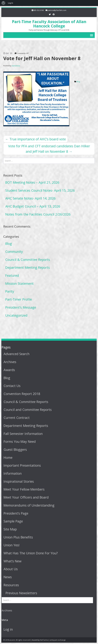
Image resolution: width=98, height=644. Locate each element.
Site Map (10, 529)
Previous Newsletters (21, 593)
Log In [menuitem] (10, 3)
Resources (11, 585)
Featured (12, 275)
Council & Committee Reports (28, 260)
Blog (78, 82)
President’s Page (15, 513)
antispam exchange (58, 640)
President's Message (21, 307)
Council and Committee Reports (27, 410)
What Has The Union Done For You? (30, 553)
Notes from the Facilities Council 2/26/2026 (38, 214)
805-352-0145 (39, 10)
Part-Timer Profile (19, 299)
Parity (10, 291)
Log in (8, 629)
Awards (9, 370)
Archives (9, 362)
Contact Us (11, 386)
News (7, 577)
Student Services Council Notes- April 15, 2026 (40, 190)
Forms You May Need (19, 441)
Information (12, 473)
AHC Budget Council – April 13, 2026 (33, 206)
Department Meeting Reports (28, 267)
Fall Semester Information (23, 434)
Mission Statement (19, 283)
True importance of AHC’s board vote (36, 139)
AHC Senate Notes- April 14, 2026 (30, 198)
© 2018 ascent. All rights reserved (17, 640)
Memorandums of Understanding (28, 505)
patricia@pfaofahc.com (57, 10)
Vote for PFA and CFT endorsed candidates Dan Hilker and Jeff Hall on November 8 (49, 149)
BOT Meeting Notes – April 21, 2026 (32, 182)
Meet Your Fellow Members (24, 489)
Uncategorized (16, 315)
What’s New (12, 561)
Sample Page (13, 521)
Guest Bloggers (15, 449)
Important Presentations (22, 465)
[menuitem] (3, 3)
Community (14, 252)
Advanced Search (16, 354)
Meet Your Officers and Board (26, 497)
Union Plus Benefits (18, 537)
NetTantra (44, 640)
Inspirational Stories (18, 481)
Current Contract (16, 418)
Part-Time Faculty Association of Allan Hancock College (49, 24)
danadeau (16, 66)
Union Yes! (11, 545)
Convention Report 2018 (21, 394)
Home (7, 457)
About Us (10, 569)
